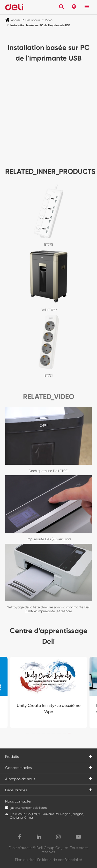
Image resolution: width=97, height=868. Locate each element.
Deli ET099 (49, 310)
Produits (12, 757)
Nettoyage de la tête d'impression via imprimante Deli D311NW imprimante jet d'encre (48, 609)
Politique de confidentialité (60, 860)
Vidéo (49, 20)
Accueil (16, 20)
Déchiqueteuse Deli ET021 (48, 471)
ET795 (49, 244)
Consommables (18, 768)
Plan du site (25, 860)
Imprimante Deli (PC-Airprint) (49, 539)
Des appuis (33, 20)
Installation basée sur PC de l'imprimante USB (40, 25)
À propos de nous (20, 779)
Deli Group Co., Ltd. (53, 848)
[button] (28, 733)
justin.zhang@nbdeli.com (28, 808)
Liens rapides (16, 790)
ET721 (48, 375)
